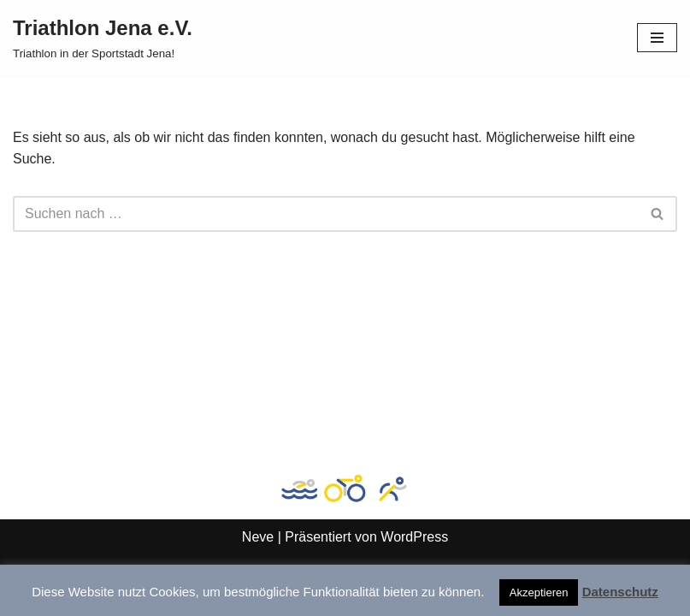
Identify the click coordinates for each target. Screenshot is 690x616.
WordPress (414, 537)
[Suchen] (326, 214)
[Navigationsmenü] (657, 38)
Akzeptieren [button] (539, 592)
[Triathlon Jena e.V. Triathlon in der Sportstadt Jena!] (103, 38)
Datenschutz (620, 592)
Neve (258, 537)
